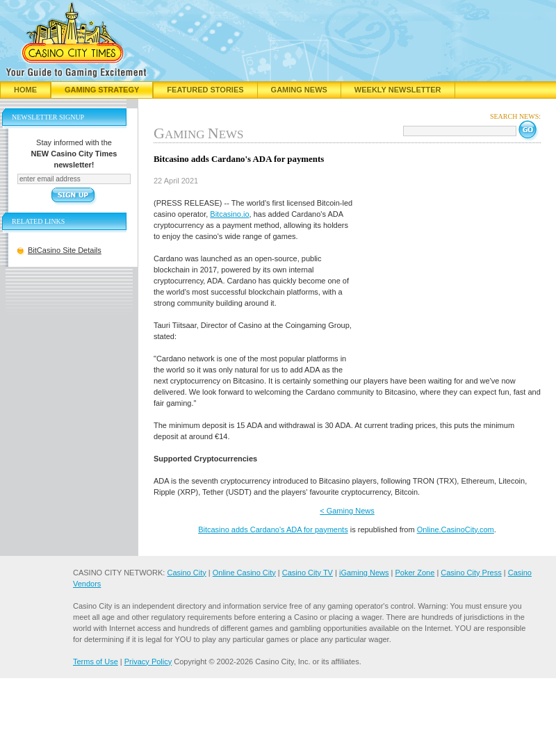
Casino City (186, 573)
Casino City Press (471, 573)
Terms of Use (96, 661)
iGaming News (364, 573)
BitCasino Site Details (65, 250)
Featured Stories (205, 90)
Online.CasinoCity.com (456, 529)
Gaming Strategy (102, 90)
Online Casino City (244, 573)
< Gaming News (347, 511)
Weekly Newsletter (398, 90)
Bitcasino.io (229, 214)
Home (25, 90)
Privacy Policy (148, 661)
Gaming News (299, 90)
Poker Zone (415, 573)
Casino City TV (308, 573)
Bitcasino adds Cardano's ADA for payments (273, 529)
